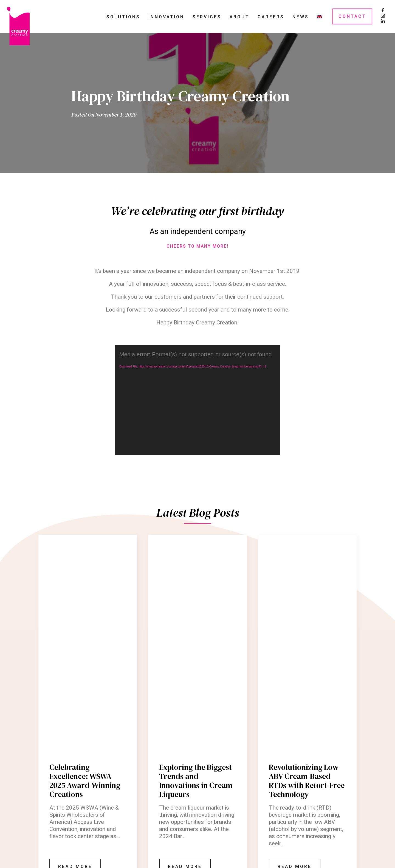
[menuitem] (320, 17)
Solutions (123, 17)
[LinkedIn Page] (383, 22)
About (239, 17)
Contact (352, 16)
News (301, 17)
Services (207, 17)
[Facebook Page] (383, 11)
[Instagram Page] (383, 16)
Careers (271, 17)
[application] (198, 400)
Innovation (166, 17)
